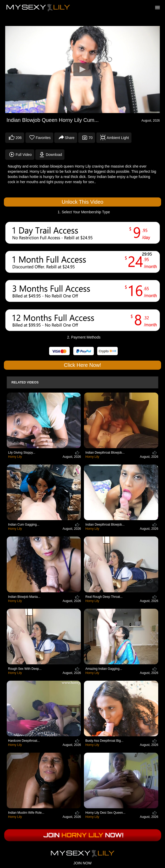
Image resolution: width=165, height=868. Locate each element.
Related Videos (25, 382)
